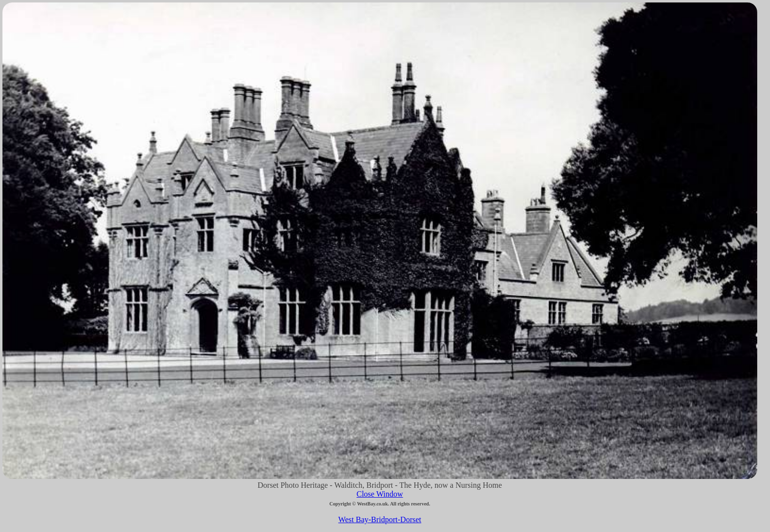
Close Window (380, 494)
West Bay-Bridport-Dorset (380, 519)
